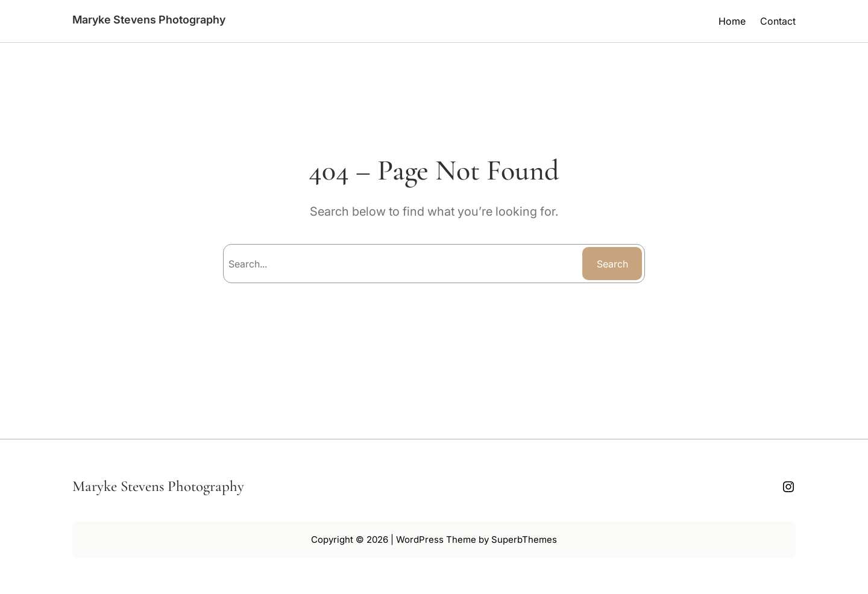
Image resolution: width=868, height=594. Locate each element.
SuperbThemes (524, 539)
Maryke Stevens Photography (149, 20)
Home (732, 21)
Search (612, 264)
